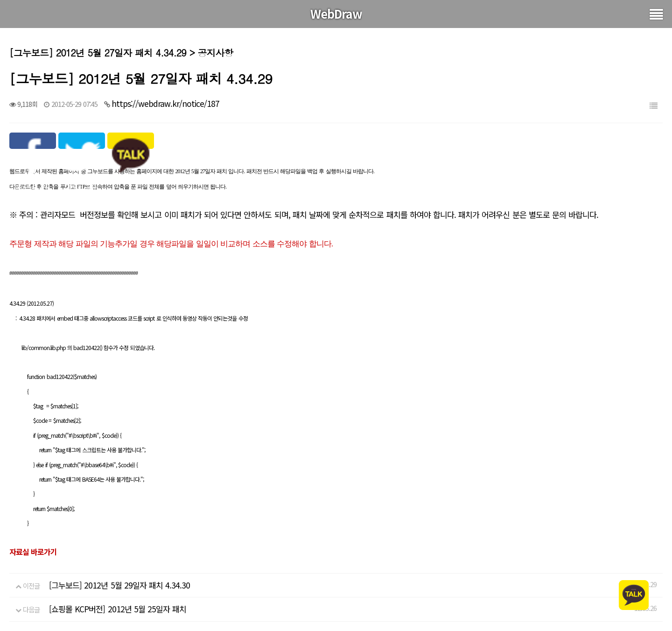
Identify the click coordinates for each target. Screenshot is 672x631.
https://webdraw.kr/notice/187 (165, 103)
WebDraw (336, 14)
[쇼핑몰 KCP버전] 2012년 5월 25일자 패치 (118, 609)
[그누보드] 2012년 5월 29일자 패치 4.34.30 (119, 585)
